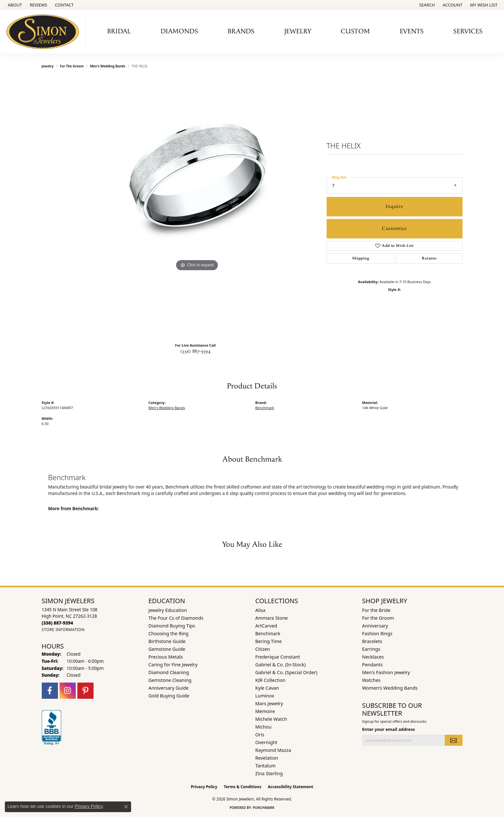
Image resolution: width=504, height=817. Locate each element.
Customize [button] (394, 229)
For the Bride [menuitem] (376, 610)
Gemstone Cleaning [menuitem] (170, 680)
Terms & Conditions (242, 787)
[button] (426, 5)
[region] (197, 208)
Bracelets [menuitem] (372, 641)
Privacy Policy (204, 787)
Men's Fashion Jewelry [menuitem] (386, 672)
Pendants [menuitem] (373, 665)
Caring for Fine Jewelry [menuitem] (173, 665)
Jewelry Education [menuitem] (168, 610)
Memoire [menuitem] (265, 711)
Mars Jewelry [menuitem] (269, 703)
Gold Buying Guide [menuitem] (169, 696)
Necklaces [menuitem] (373, 657)
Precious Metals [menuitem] (166, 657)
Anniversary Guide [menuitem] (169, 688)
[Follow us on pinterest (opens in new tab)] (85, 691)
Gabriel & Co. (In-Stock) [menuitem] (281, 665)
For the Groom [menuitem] (378, 618)
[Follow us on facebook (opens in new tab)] (50, 691)
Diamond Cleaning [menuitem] (169, 672)
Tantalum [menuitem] (266, 766)
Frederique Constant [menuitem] (278, 657)
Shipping (361, 258)
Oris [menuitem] (260, 735)
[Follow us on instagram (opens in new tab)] (68, 691)
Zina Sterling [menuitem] (269, 773)
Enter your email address (389, 729)
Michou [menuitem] (263, 727)
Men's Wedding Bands (108, 66)
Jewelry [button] (298, 31)
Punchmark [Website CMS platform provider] (264, 808)
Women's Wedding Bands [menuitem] (390, 688)
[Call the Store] (57, 623)
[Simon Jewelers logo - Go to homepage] (45, 32)
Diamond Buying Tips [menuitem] (172, 626)
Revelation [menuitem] (267, 758)
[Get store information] (63, 630)
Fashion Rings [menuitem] (377, 633)
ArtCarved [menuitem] (266, 626)
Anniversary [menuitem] (375, 626)
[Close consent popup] (126, 807)
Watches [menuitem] (371, 680)
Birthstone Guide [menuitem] (167, 641)
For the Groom (72, 66)
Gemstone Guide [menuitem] (167, 649)
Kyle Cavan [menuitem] (267, 688)
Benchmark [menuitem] (268, 633)
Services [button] (468, 31)
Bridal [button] (119, 31)
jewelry (48, 66)
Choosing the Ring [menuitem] (169, 633)
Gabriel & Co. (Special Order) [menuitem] (286, 672)
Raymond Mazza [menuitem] (273, 750)
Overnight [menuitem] (266, 742)
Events (412, 31)
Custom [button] (355, 31)
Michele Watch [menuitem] (271, 719)
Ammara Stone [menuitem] (272, 618)
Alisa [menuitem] (261, 610)
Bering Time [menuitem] (269, 641)
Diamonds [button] (179, 31)
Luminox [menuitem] (265, 696)
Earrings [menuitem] (371, 649)
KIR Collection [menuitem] (270, 680)
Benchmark (265, 408)
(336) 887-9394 (196, 351)
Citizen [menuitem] (263, 649)
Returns (429, 258)
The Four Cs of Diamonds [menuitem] (176, 618)
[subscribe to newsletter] (454, 740)
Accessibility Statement (290, 787)
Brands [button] (241, 31)
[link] (14, 5)
